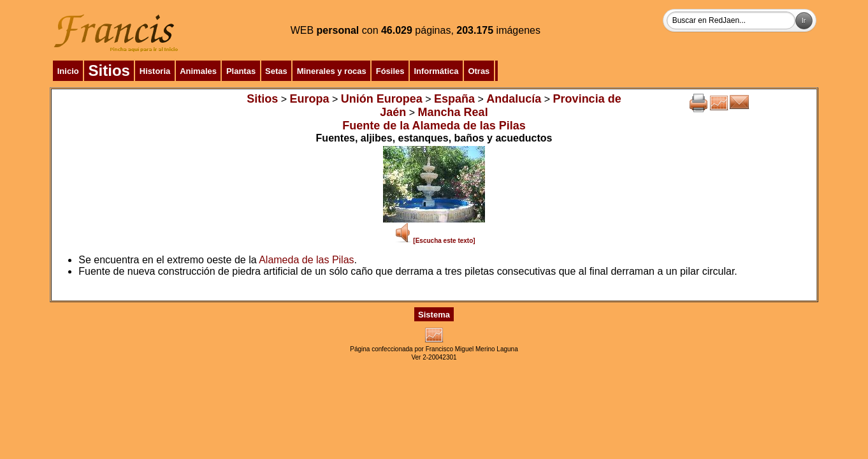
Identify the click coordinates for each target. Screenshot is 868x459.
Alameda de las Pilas (306, 260)
